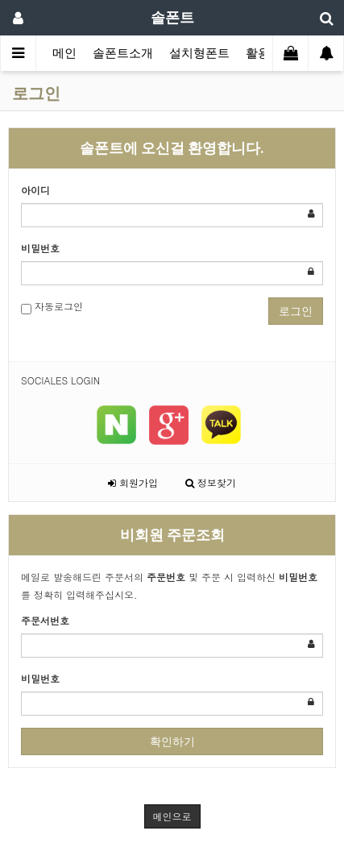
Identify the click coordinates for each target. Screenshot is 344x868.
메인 (64, 53)
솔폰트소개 (123, 53)
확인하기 (172, 741)
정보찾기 (211, 482)
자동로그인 (52, 307)
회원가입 (133, 482)
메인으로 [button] (172, 816)
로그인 (296, 311)
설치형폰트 (199, 53)
